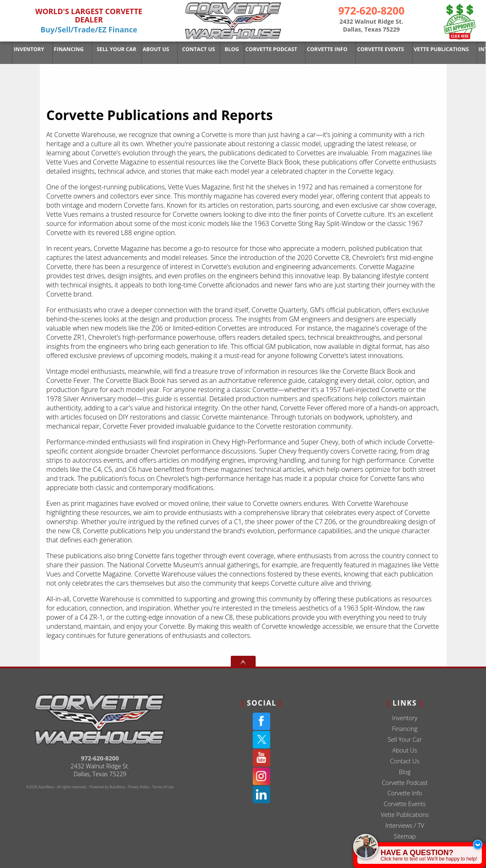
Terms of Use (163, 787)
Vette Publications (405, 815)
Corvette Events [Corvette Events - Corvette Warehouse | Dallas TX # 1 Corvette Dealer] (368, 49)
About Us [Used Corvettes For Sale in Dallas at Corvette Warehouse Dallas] (151, 49)
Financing (405, 729)
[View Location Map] (371, 26)
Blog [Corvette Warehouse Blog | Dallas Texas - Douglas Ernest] (224, 49)
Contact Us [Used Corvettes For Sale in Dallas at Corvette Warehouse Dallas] (192, 49)
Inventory (29, 49)
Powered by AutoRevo (107, 787)
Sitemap (405, 836)
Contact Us (405, 761)
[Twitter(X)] (261, 740)
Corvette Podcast (405, 783)
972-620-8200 (100, 758)
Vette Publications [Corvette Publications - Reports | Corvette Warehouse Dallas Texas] (426, 49)
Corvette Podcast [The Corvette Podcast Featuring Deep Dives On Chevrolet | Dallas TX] (263, 49)
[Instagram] (261, 776)
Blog (405, 772)
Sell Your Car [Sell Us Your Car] (113, 49)
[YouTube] (261, 758)
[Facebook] (261, 721)
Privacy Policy (138, 787)
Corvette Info (316, 49)
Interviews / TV (405, 825)
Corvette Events (405, 804)
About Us (405, 750)
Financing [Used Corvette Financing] (67, 49)
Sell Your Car (405, 739)
